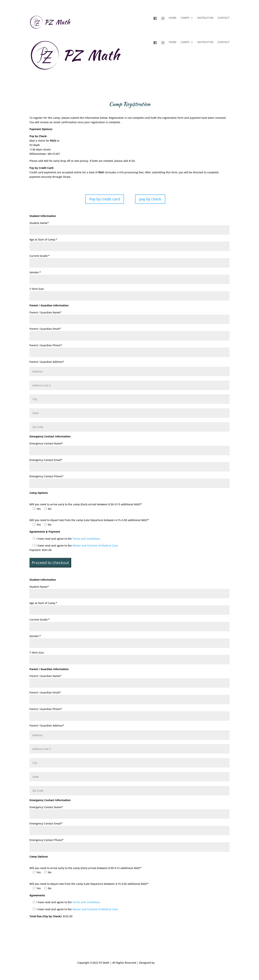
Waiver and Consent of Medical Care (95, 545)
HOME (173, 18)
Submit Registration (51, 926)
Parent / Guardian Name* (129, 316)
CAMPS (185, 18)
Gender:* (129, 276)
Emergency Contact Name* (129, 447)
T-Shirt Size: (129, 292)
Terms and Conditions (86, 539)
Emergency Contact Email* (129, 463)
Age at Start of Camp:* (129, 243)
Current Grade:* (129, 259)
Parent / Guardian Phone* (129, 349)
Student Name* (129, 226)
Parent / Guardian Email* (129, 332)
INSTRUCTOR (205, 18)
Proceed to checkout (50, 563)
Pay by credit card (105, 199)
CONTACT (224, 18)
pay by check (150, 199)
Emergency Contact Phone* (129, 480)
